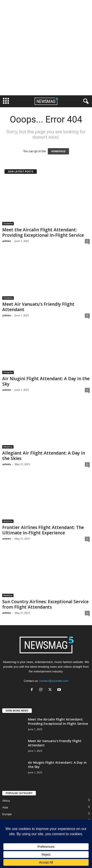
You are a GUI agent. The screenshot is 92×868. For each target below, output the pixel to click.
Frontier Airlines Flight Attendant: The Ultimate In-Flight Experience (43, 530)
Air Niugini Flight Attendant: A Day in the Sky (46, 381)
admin (7, 241)
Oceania (8, 223)
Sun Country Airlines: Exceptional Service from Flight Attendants (45, 604)
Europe (7, 814)
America (8, 447)
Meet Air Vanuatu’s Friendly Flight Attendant (38, 307)
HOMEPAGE (58, 151)
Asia (5, 807)
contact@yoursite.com (54, 681)
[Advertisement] (46, 48)
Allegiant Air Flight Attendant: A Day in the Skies (44, 456)
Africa (6, 801)
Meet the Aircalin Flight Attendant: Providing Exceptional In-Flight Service (43, 232)
